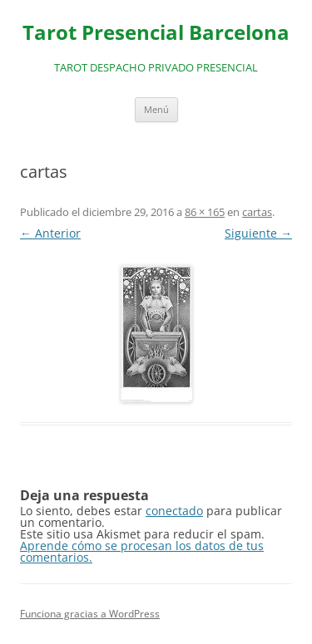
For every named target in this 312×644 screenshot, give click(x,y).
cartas (257, 212)
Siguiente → (258, 233)
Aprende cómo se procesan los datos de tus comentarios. (142, 551)
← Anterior (50, 233)
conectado (174, 511)
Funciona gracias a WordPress (90, 614)
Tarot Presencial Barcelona (156, 33)
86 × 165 (205, 212)
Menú (156, 109)
